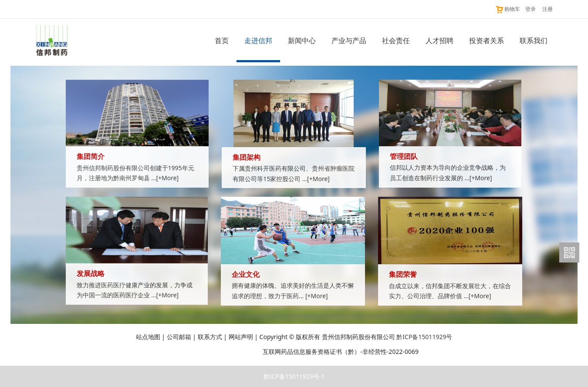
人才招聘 (439, 40)
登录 (531, 9)
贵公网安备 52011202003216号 (213, 352)
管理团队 (404, 156)
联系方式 (210, 337)
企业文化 (246, 274)
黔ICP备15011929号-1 (294, 376)
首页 (222, 40)
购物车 (508, 9)
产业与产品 (349, 40)
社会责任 (396, 40)
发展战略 (91, 274)
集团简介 (91, 156)
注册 (547, 9)
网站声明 (241, 337)
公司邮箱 (179, 337)
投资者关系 (487, 40)
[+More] (167, 178)
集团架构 (247, 157)
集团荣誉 (403, 274)
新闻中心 (302, 40)
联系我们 (534, 40)
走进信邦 (258, 40)
